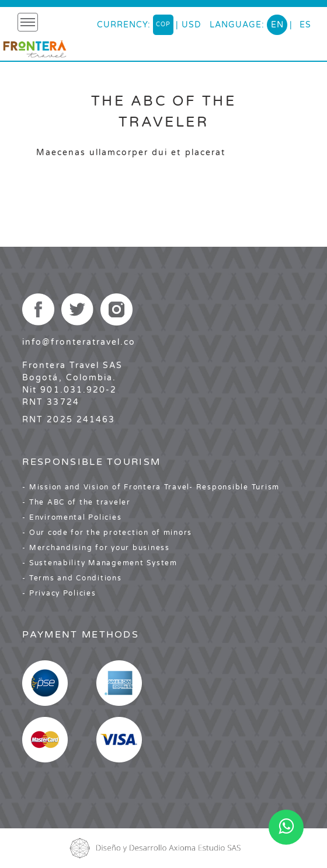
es (305, 25)
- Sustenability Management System (100, 563)
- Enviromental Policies (72, 517)
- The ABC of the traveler (76, 502)
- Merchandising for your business (96, 548)
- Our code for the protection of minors (107, 533)
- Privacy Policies (59, 593)
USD (192, 25)
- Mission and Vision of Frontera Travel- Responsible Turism (151, 487)
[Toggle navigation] (28, 22)
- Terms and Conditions (72, 578)
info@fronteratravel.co (79, 342)
